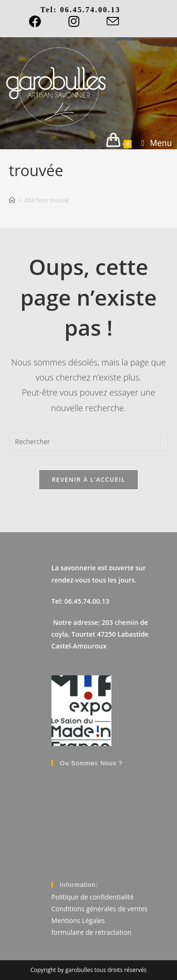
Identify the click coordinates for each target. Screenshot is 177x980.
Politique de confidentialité (93, 897)
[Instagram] (74, 21)
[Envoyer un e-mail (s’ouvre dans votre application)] (113, 21)
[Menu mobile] (153, 143)
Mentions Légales (78, 920)
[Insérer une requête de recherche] (89, 441)
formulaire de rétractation (92, 932)
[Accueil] (12, 200)
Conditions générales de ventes (100, 909)
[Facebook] (42, 21)
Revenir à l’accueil (88, 479)
